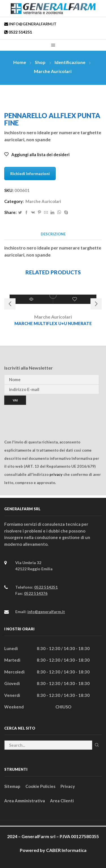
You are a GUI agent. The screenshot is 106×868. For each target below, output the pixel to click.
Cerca (97, 745)
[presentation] (47, 416)
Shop (40, 62)
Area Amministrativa (25, 801)
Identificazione (70, 62)
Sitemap (12, 786)
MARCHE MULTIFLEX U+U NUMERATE (53, 323)
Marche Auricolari (53, 71)
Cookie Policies (40, 786)
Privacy (68, 786)
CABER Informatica (66, 850)
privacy (56, 474)
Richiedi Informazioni (30, 174)
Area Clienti (62, 801)
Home (20, 62)
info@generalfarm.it (32, 24)
